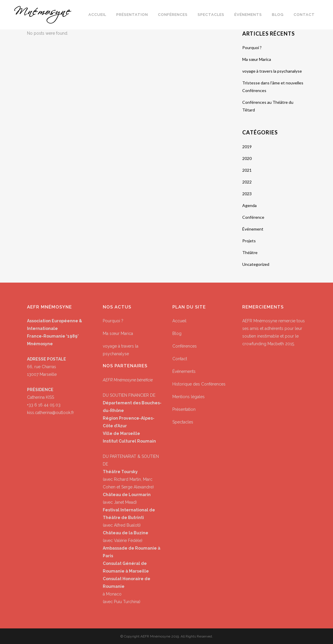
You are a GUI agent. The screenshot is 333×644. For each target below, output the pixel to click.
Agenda (249, 205)
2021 (247, 170)
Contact (180, 359)
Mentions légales (189, 397)
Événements (184, 371)
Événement (253, 229)
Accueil (179, 321)
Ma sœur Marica (257, 59)
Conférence (253, 217)
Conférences (185, 346)
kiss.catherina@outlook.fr (51, 413)
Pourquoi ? (252, 47)
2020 (247, 158)
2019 (247, 147)
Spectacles (183, 422)
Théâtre (250, 252)
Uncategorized (256, 264)
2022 (247, 182)
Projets (249, 241)
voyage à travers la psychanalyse (272, 71)
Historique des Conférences (199, 384)
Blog (177, 333)
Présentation (184, 409)
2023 (247, 194)
